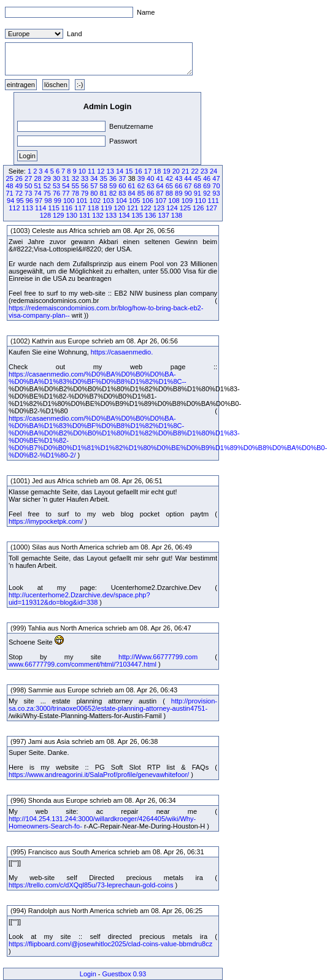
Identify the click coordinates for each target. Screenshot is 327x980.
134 (124, 215)
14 (120, 171)
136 (150, 215)
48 (9, 186)
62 (141, 186)
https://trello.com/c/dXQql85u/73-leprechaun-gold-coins (91, 885)
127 (211, 208)
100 (69, 201)
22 (194, 171)
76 (56, 193)
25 (9, 178)
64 (160, 186)
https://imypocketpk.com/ (46, 521)
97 (39, 201)
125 (185, 208)
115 (53, 208)
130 (71, 215)
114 (40, 208)
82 (113, 193)
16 (139, 171)
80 (94, 193)
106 (147, 201)
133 (111, 215)
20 (176, 171)
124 (172, 208)
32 (75, 178)
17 (148, 171)
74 (37, 193)
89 (179, 193)
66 (179, 186)
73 (28, 193)
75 (47, 193)
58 (104, 186)
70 (216, 186)
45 (198, 178)
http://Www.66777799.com (158, 657)
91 (198, 193)
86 (150, 193)
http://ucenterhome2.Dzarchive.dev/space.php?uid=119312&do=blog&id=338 (79, 599)
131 (85, 215)
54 (66, 186)
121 (133, 208)
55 (75, 186)
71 (9, 193)
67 (188, 186)
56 (85, 186)
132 (98, 215)
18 (157, 171)
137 (163, 215)
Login (88, 974)
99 (58, 201)
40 (150, 178)
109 (187, 201)
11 (91, 171)
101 (82, 201)
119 (106, 208)
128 (45, 215)
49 (19, 186)
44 (188, 178)
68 (198, 186)
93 (216, 193)
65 (169, 186)
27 (28, 178)
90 (188, 193)
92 (207, 193)
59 (113, 186)
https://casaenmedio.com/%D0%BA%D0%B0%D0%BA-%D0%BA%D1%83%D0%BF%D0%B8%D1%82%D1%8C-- (98, 378)
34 (94, 178)
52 (47, 186)
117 (80, 208)
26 (19, 178)
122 (145, 208)
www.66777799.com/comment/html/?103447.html (83, 664)
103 (108, 201)
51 (37, 186)
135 (137, 215)
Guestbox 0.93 (125, 974)
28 (37, 178)
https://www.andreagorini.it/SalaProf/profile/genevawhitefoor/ (99, 775)
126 (198, 208)
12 (101, 171)
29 (47, 178)
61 (132, 186)
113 (28, 208)
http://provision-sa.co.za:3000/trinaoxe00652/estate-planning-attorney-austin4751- (113, 705)
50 (28, 186)
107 (161, 201)
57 (94, 186)
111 (214, 201)
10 (82, 171)
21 (185, 171)
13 (110, 171)
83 (122, 193)
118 (93, 208)
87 (160, 193)
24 (214, 171)
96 (29, 201)
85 (141, 193)
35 (104, 178)
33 (85, 178)
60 (122, 186)
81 (104, 193)
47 (216, 178)
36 (113, 178)
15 (129, 171)
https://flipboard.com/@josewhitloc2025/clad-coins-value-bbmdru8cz (110, 944)
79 (85, 193)
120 (120, 208)
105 (134, 201)
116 (67, 208)
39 (141, 178)
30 (56, 178)
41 (160, 178)
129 (58, 215)
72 (19, 193)
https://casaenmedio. (122, 352)
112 (14, 208)
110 (200, 201)
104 (121, 201)
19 (166, 171)
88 (169, 193)
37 (122, 178)
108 (174, 201)
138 (177, 215)
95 (20, 201)
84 (132, 193)
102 (95, 201)
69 (207, 186)
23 (204, 171)
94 (10, 201)
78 (75, 193)
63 (150, 186)
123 (159, 208)
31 (66, 178)
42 (169, 178)
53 (56, 186)
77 (66, 193)
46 (207, 178)
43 (179, 178)
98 (48, 201)
